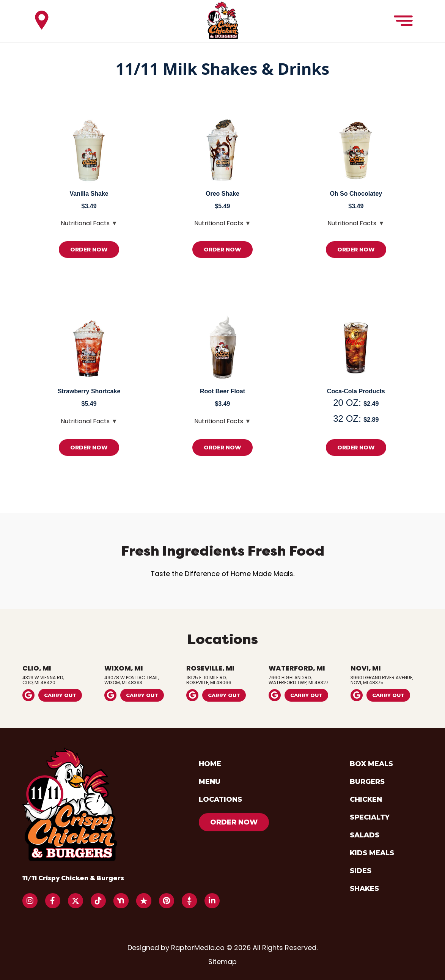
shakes (364, 889)
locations (220, 799)
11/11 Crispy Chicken (73, 878)
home (210, 764)
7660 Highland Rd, (305, 680)
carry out (60, 695)
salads (365, 835)
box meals (371, 764)
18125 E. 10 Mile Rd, (222, 680)
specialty (370, 817)
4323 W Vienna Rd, (58, 680)
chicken (366, 799)
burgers (367, 782)
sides (361, 871)
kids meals (372, 853)
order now (89, 250)
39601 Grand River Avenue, (387, 680)
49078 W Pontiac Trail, (140, 680)
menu (210, 782)
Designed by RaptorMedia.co (177, 948)
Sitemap (222, 962)
